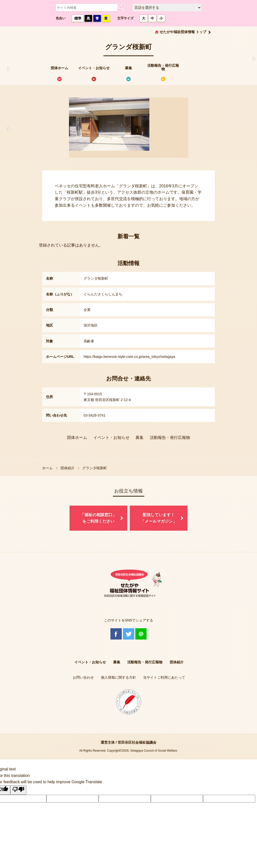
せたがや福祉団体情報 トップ (183, 32)
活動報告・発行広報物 (163, 67)
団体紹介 (68, 468)
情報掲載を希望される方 (251, 59)
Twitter (129, 634)
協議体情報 (6, 129)
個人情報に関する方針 (118, 677)
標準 (78, 18)
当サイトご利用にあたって (164, 677)
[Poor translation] (18, 790)
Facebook (116, 634)
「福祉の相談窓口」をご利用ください (98, 518)
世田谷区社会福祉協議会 (137, 742)
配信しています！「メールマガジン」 (159, 518)
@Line (141, 634)
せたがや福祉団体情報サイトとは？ (6, 69)
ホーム (47, 468)
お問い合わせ (83, 677)
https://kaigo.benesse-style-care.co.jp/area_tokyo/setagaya (129, 357)
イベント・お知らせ (94, 68)
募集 (128, 68)
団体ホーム (59, 68)
